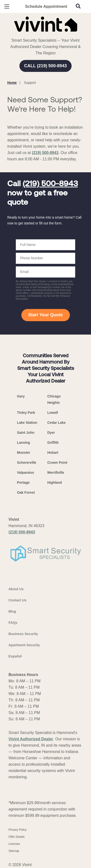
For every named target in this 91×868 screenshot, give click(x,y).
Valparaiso (25, 473)
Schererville (27, 463)
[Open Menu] (7, 6)
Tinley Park (26, 413)
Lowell (53, 413)
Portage (23, 482)
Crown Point (57, 463)
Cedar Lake (56, 423)
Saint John (26, 433)
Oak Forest (26, 492)
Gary (21, 396)
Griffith (53, 443)
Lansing (24, 443)
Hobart (53, 453)
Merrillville (56, 473)
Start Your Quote (45, 315)
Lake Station (27, 423)
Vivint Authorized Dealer (31, 739)
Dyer (51, 433)
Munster (24, 453)
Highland (55, 482)
